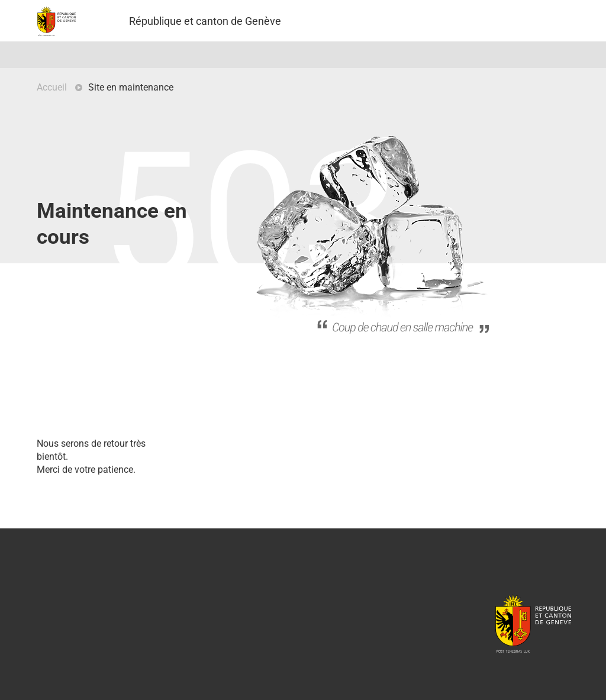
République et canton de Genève (533, 623)
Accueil (52, 87)
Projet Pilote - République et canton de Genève (57, 21)
